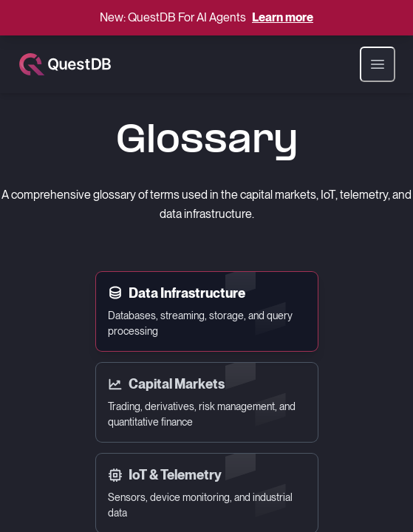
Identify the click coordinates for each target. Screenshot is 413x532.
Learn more (283, 17)
